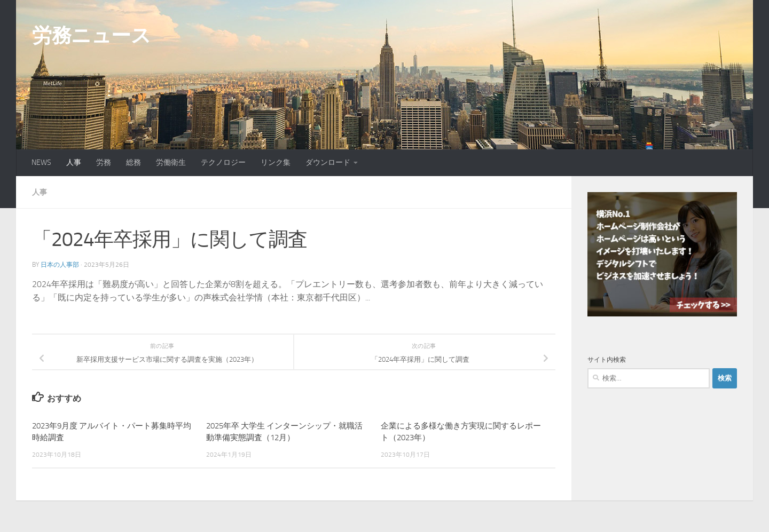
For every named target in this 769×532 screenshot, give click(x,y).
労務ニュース (91, 35)
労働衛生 (171, 162)
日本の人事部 (60, 264)
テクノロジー (223, 162)
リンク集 (276, 162)
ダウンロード (328, 162)
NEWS (41, 162)
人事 (74, 162)
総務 (134, 162)
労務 (104, 162)
